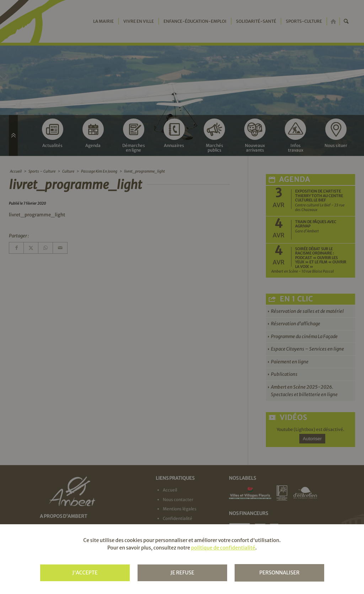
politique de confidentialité (223, 548)
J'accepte (85, 573)
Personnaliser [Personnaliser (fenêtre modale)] (279, 573)
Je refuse (182, 573)
